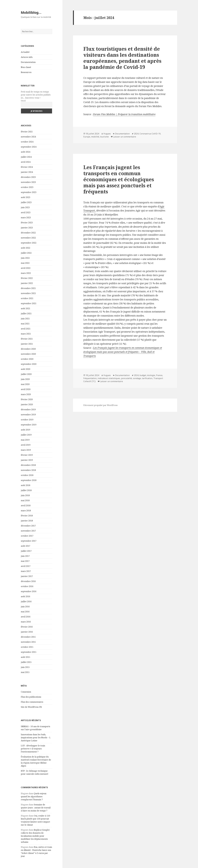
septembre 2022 (29, 243)
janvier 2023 (27, 228)
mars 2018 (26, 511)
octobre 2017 (27, 536)
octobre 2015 (27, 647)
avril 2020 (26, 389)
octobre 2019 (27, 420)
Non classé (26, 67)
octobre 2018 (27, 475)
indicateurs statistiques (109, 378)
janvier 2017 (27, 576)
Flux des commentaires (32, 702)
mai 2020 (25, 384)
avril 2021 (26, 329)
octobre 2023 (27, 187)
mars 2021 (26, 334)
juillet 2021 (26, 314)
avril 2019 (26, 445)
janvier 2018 (27, 521)
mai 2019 (25, 440)
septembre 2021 (29, 303)
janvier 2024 (27, 172)
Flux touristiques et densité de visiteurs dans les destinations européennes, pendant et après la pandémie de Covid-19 (122, 58)
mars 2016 (26, 622)
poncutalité (127, 378)
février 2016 (27, 627)
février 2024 (27, 167)
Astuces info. (27, 57)
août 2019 (26, 430)
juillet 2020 (26, 374)
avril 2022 (26, 268)
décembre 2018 (28, 465)
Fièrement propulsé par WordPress (100, 405)
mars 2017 (26, 571)
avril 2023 (26, 212)
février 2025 (27, 132)
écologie (151, 375)
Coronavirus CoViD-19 (150, 134)
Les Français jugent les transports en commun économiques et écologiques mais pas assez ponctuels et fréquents (119, 179)
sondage (137, 378)
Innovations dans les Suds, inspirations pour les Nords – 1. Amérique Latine (36, 738)
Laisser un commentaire (125, 137)
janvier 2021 (27, 344)
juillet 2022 (26, 253)
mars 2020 (26, 394)
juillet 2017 (26, 551)
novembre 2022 (28, 238)
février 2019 (27, 455)
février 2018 (27, 516)
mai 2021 (25, 324)
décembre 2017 (28, 526)
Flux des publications (31, 697)
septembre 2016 (29, 591)
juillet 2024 (26, 157)
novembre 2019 (28, 415)
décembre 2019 (28, 409)
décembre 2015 (28, 637)
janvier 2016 (27, 632)
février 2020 (27, 399)
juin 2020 (25, 379)
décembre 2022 (28, 233)
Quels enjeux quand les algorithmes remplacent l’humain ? (34, 797)
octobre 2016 (27, 586)
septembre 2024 (29, 147)
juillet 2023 (26, 202)
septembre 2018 (29, 480)
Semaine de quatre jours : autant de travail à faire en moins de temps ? (36, 808)
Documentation (28, 62)
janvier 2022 (27, 283)
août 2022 (26, 248)
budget (143, 375)
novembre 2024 (28, 137)
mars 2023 (26, 218)
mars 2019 (26, 450)
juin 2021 (25, 319)
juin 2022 (25, 258)
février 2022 (27, 278)
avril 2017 (26, 566)
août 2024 (26, 152)
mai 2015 (25, 672)
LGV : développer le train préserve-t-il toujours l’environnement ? (33, 749)
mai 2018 (25, 500)
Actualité (25, 52)
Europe (87, 137)
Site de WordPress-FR (31, 707)
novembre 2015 (28, 642)
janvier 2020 (27, 404)
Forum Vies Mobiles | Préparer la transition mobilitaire (124, 114)
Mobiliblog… (31, 12)
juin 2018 (25, 495)
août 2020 (26, 369)
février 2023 (27, 223)
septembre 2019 (29, 425)
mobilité (95, 137)
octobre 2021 (27, 298)
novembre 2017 (28, 531)
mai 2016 (25, 612)
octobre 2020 (27, 359)
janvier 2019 (27, 460)
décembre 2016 (28, 581)
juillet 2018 (26, 490)
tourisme (104, 137)
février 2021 (27, 339)
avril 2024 (26, 162)
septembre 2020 (29, 364)
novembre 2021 (28, 293)
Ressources (26, 72)
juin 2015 (25, 667)
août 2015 (26, 657)
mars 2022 (26, 273)
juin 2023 (25, 207)
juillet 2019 (26, 435)
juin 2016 (25, 607)
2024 (136, 134)
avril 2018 (26, 505)
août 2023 (26, 197)
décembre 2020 (28, 349)
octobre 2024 (27, 142)
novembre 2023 (28, 182)
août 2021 (26, 308)
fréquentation (90, 378)
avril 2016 (26, 617)
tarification (147, 378)
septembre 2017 (29, 541)
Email (23, 101)
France (159, 375)
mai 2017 (25, 561)
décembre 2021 (28, 288)
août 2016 (26, 596)
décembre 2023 (28, 177)
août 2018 (26, 485)
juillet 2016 (26, 601)
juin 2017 (25, 556)
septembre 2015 (29, 652)
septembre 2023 (29, 192)
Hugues (107, 134)
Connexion (26, 692)
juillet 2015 (26, 662)
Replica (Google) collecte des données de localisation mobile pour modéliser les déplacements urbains (35, 836)
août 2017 (26, 546)
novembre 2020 (28, 354)
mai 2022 (25, 263)
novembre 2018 (28, 470)
